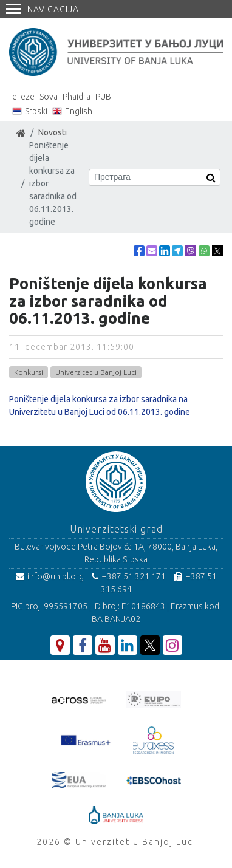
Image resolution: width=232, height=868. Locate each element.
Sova (49, 97)
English (79, 111)
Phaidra (77, 97)
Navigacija (43, 9)
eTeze (23, 97)
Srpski (36, 111)
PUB (103, 97)
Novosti (53, 132)
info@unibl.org (50, 576)
